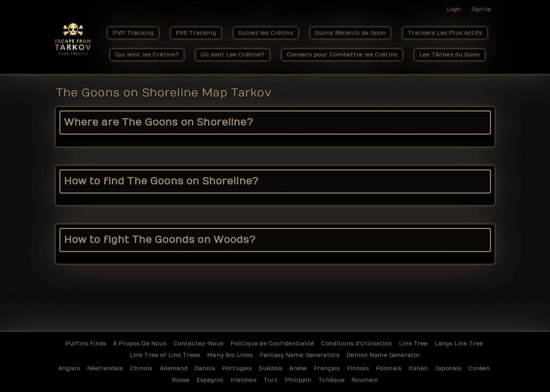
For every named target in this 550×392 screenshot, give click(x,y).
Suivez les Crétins (266, 33)
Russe (181, 380)
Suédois (270, 369)
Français (327, 369)
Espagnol (210, 380)
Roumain (365, 380)
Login (454, 9)
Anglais (69, 369)
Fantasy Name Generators (300, 355)
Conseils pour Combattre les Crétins (342, 55)
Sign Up (481, 9)
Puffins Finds (86, 344)
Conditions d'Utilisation (357, 344)
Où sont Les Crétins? (233, 55)
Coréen (479, 369)
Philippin (298, 380)
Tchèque (331, 380)
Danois (205, 369)
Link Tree (413, 344)
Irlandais (244, 380)
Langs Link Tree (459, 344)
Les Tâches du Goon (450, 55)
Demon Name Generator (383, 355)
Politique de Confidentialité (272, 344)
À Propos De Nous (140, 344)
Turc (271, 380)
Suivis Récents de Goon (351, 33)
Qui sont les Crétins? (147, 55)
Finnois (358, 369)
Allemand (174, 369)
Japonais (448, 369)
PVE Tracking (196, 33)
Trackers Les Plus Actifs (445, 33)
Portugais (237, 369)
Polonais (389, 369)
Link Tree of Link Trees (165, 355)
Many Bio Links (230, 355)
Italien (418, 369)
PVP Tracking (133, 33)
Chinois (141, 369)
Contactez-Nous (199, 344)
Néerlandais (105, 369)
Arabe (298, 369)
